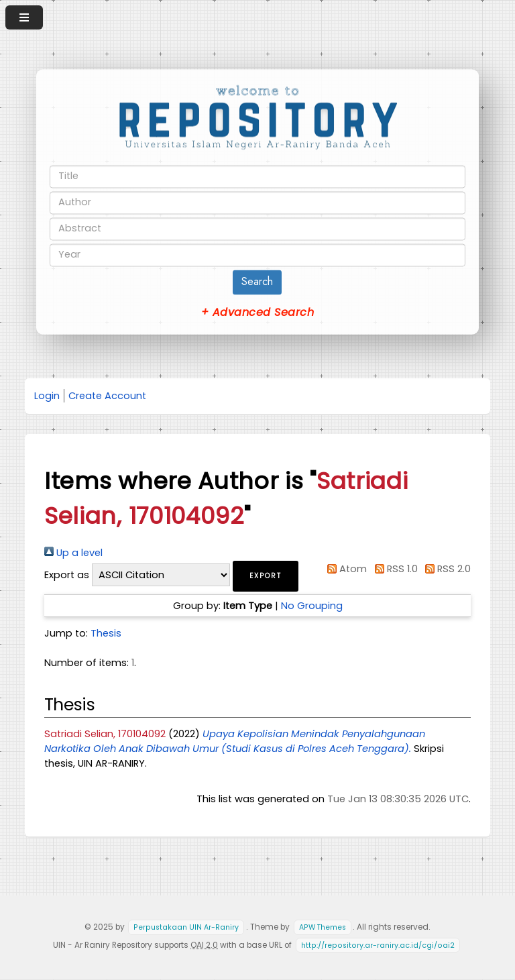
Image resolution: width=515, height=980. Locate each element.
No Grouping (312, 606)
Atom (345, 569)
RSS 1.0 (393, 569)
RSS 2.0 (446, 569)
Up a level (73, 553)
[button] (266, 576)
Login (47, 396)
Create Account (107, 396)
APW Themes (323, 927)
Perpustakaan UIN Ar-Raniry (186, 927)
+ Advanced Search (257, 312)
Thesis (106, 633)
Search (257, 281)
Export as (67, 575)
